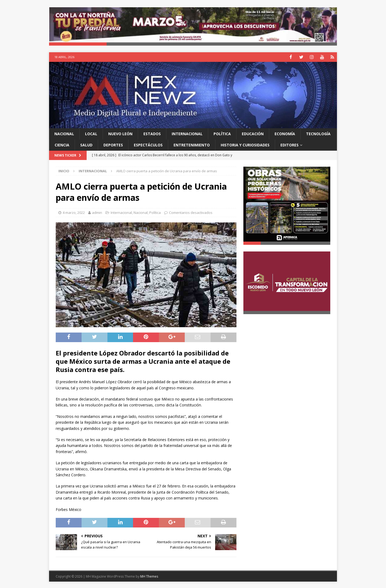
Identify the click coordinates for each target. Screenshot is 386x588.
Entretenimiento (192, 145)
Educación (253, 133)
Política (222, 133)
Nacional (64, 133)
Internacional (187, 133)
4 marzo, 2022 (74, 212)
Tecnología (318, 133)
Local (91, 133)
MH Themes (149, 576)
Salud (86, 145)
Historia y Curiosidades (245, 145)
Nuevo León (120, 133)
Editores (289, 145)
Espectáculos (148, 145)
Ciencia (62, 145)
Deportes (113, 145)
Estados (152, 133)
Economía (285, 133)
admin (97, 212)
